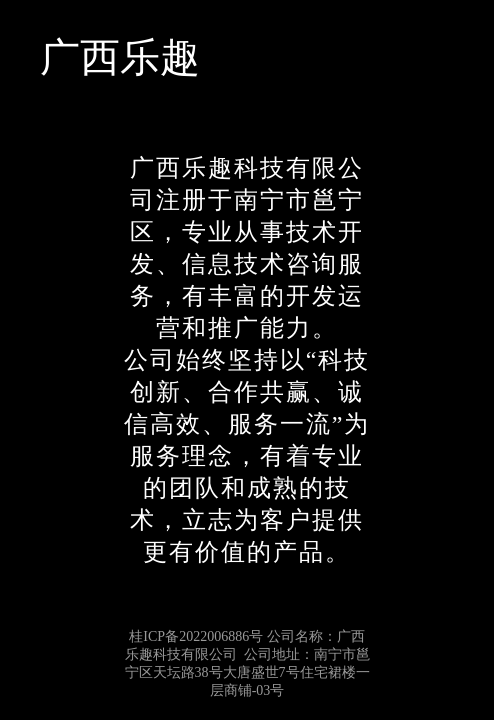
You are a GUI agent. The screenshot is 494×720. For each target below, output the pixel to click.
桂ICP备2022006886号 (196, 636)
